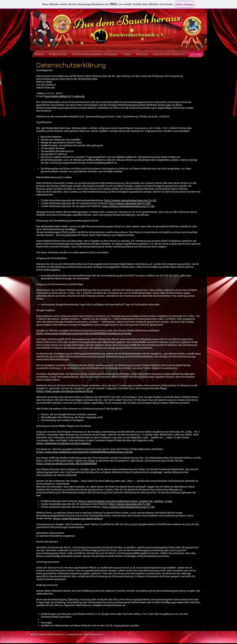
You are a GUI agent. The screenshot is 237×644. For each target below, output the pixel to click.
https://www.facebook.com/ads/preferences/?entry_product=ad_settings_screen (125, 501)
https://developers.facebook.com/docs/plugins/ (64, 443)
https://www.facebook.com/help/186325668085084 (67, 463)
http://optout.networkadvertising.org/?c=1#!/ (131, 200)
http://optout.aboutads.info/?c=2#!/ (130, 203)
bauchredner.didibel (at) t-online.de (65, 96)
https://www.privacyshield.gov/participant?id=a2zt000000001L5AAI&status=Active (84, 333)
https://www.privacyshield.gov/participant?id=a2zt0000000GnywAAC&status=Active (84, 452)
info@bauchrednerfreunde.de (109, 605)
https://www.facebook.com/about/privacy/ (78, 518)
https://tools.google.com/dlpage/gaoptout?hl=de (65, 391)
